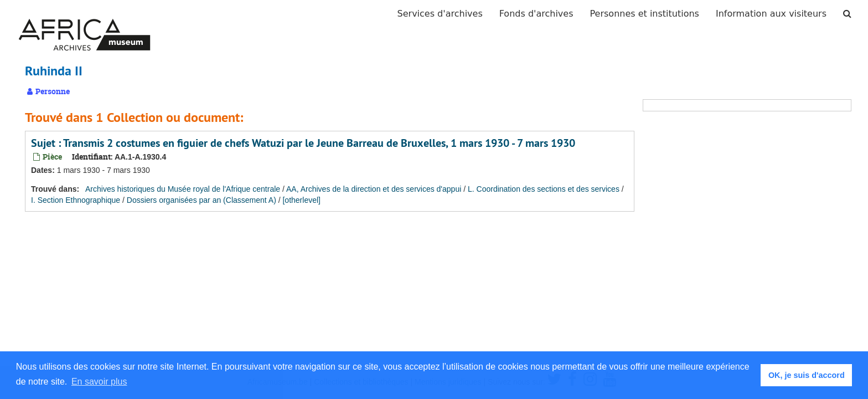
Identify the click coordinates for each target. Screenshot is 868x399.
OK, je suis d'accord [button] (807, 375)
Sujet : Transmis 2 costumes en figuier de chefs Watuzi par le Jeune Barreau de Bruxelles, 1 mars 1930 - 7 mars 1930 (303, 143)
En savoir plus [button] (99, 382)
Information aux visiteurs (771, 14)
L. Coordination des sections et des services (544, 189)
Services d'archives (440, 14)
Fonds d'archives (536, 14)
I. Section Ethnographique (76, 200)
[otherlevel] (301, 200)
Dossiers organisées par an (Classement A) (201, 200)
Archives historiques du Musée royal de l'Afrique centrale (183, 189)
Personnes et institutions (645, 14)
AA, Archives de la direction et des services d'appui (374, 189)
